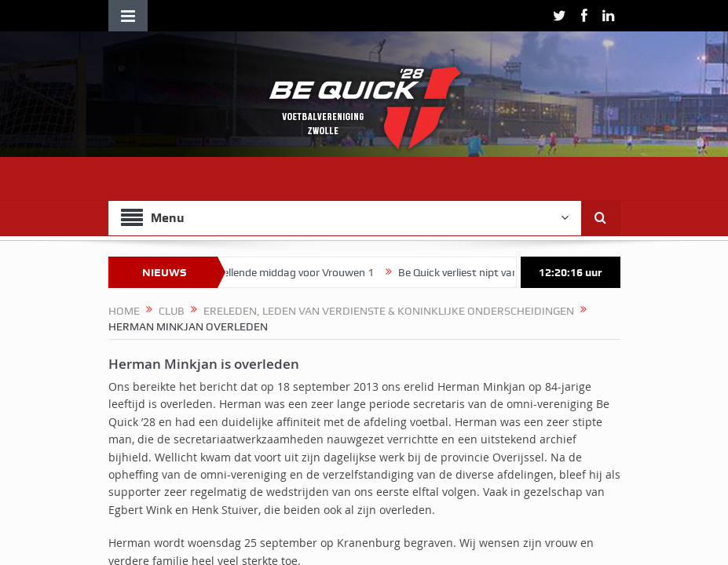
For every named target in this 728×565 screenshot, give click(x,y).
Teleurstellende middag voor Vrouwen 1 (287, 272)
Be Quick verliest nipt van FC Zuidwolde (501, 272)
